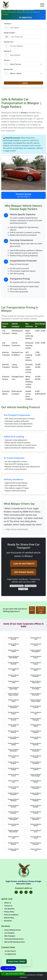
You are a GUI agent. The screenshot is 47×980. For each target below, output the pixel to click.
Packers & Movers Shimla (12, 825)
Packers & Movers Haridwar (34, 794)
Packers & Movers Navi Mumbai (12, 657)
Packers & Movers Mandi (34, 837)
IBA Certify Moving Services (13, 942)
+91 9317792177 (23, 197)
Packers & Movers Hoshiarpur (12, 750)
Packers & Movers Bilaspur (12, 844)
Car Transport (8, 933)
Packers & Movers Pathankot (34, 750)
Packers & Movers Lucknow (34, 707)
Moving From (9, 42)
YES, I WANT (32, 609)
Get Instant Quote (24, 572)
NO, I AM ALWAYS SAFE (41, 610)
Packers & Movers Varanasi (12, 719)
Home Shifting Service (11, 930)
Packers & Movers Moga (12, 757)
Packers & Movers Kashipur (34, 806)
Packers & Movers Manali (34, 825)
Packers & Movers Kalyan (34, 657)
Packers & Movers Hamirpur (34, 844)
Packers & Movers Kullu (12, 837)
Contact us (7, 906)
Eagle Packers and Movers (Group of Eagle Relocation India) (23, 882)
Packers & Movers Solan (34, 831)
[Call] (8, 968)
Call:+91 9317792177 (24, 564)
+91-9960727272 (9, 954)
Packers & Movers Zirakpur (34, 757)
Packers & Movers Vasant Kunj (34, 682)
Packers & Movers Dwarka (12, 676)
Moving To (8, 51)
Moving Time (8, 69)
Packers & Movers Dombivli (12, 663)
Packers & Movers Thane (34, 645)
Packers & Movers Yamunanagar (34, 775)
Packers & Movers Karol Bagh (34, 688)
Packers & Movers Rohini (34, 669)
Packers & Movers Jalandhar (12, 738)
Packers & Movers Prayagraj (34, 719)
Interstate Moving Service (12, 939)
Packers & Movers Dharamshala (12, 831)
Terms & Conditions (10, 915)
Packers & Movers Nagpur (12, 645)
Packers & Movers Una (34, 850)
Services (7, 60)
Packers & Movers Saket (12, 682)
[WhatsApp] (13, 974)
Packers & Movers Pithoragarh (12, 819)
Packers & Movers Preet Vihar (34, 694)
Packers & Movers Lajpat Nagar (12, 688)
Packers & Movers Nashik (12, 651)
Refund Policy (8, 918)
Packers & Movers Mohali (12, 744)
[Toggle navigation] (42, 5)
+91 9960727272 (23, 18)
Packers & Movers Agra (34, 713)
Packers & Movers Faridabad (34, 763)
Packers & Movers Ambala (34, 769)
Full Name (8, 24)
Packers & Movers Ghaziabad (12, 707)
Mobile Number (10, 33)
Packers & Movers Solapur (34, 663)
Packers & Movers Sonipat (12, 788)
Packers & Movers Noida (12, 701)
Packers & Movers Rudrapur (12, 812)
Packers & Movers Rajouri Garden (12, 694)
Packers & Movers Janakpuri (34, 676)
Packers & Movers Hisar (12, 781)
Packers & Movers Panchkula (34, 788)
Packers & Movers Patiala (34, 738)
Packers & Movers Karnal (12, 775)
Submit (23, 83)
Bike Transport (8, 936)
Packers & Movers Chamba (12, 850)
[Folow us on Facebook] (16, 892)
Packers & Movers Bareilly (12, 725)
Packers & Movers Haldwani (34, 800)
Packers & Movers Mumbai (12, 638)
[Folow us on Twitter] (21, 892)
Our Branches (8, 909)
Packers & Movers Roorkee (12, 806)
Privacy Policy (8, 912)
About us (6, 903)
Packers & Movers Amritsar (12, 732)
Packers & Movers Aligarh (34, 725)
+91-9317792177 (9, 951)
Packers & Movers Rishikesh (12, 800)
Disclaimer (7, 921)
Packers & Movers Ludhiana (34, 732)
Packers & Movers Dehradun (12, 794)
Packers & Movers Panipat (12, 769)
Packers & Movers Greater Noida (34, 701)
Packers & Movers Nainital (34, 812)
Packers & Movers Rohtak (34, 781)
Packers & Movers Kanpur (12, 713)
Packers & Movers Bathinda (34, 744)
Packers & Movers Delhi (12, 669)
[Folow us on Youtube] (31, 892)
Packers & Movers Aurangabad (34, 651)
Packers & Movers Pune (34, 638)
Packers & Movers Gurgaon (12, 763)
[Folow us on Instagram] (26, 892)
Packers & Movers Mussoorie (34, 819)
